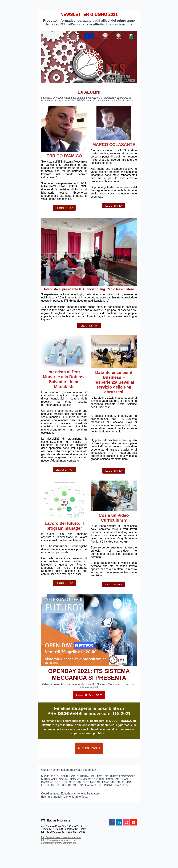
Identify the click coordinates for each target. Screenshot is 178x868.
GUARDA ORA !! (89, 695)
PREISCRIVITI (89, 748)
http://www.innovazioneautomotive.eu (61, 837)
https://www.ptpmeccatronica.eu (58, 840)
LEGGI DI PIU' (64, 208)
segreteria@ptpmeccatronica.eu (58, 843)
